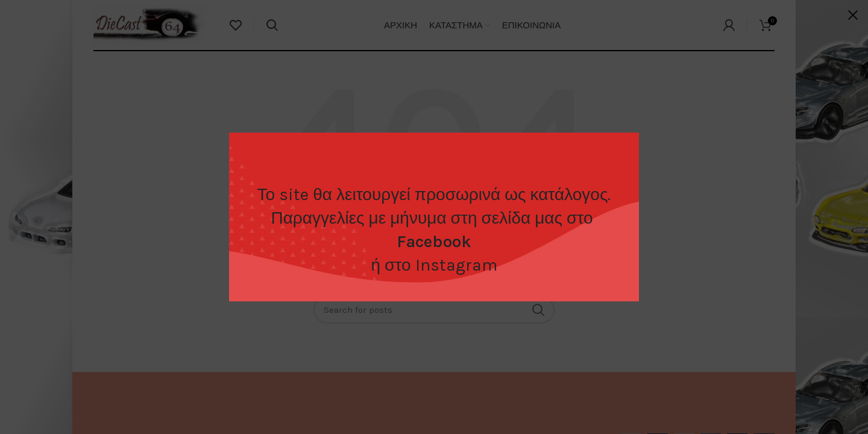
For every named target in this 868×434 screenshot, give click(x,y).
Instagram (456, 265)
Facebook (434, 241)
